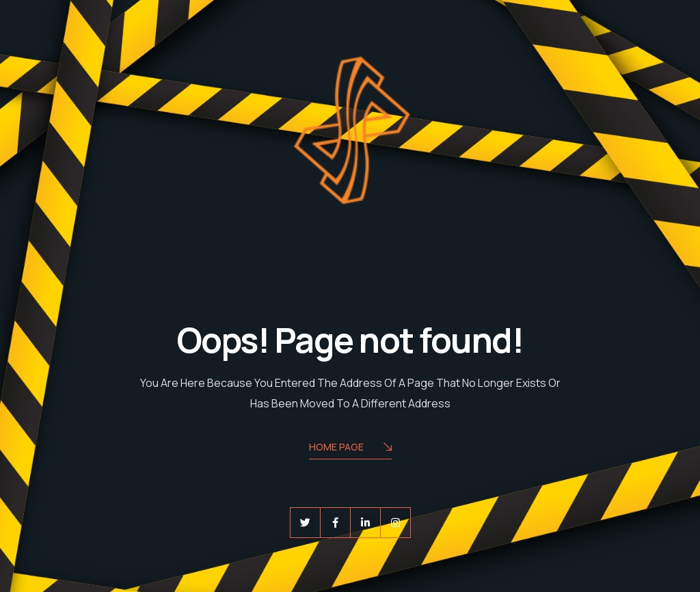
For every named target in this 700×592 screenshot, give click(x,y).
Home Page (350, 448)
